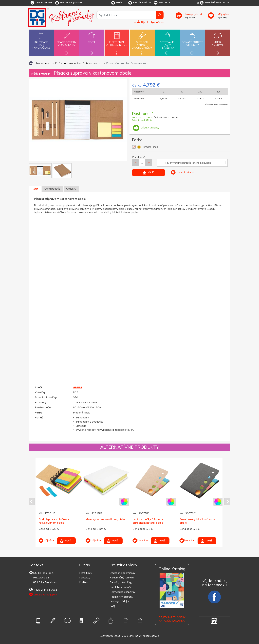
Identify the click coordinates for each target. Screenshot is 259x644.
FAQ (112, 606)
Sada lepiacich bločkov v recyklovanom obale (54, 521)
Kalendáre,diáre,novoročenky (41, 40)
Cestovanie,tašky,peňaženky (167, 42)
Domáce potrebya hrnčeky (192, 42)
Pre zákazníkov (139, 3)
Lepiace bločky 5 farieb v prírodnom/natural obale (148, 521)
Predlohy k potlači (120, 587)
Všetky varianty (146, 127)
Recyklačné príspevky (123, 592)
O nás (117, 3)
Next (227, 501)
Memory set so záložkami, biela (105, 519)
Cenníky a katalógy (121, 582)
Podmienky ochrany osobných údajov (121, 599)
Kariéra (83, 582)
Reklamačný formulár (122, 577)
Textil (92, 40)
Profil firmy (86, 573)
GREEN (77, 387)
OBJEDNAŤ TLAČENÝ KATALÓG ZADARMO (172, 619)
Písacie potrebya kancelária (67, 42)
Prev (32, 501)
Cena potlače (52, 189)
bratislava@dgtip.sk (69, 3)
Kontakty (162, 3)
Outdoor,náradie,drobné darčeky (142, 42)
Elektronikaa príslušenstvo (117, 42)
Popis (35, 189)
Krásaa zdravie (218, 42)
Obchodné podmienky (123, 573)
